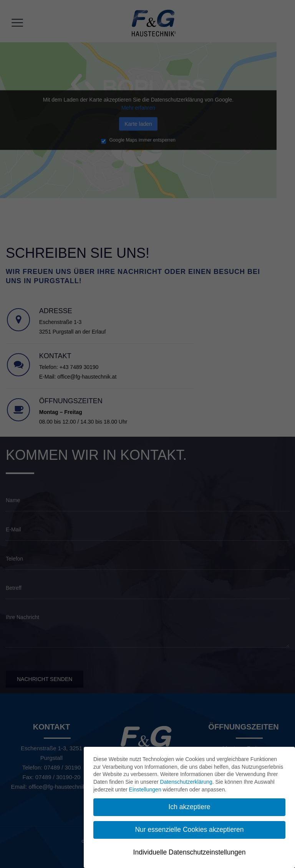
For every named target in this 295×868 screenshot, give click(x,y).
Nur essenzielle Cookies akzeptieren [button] (189, 830)
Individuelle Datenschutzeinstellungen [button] (190, 852)
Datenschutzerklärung (186, 782)
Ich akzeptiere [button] (190, 807)
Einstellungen (145, 790)
